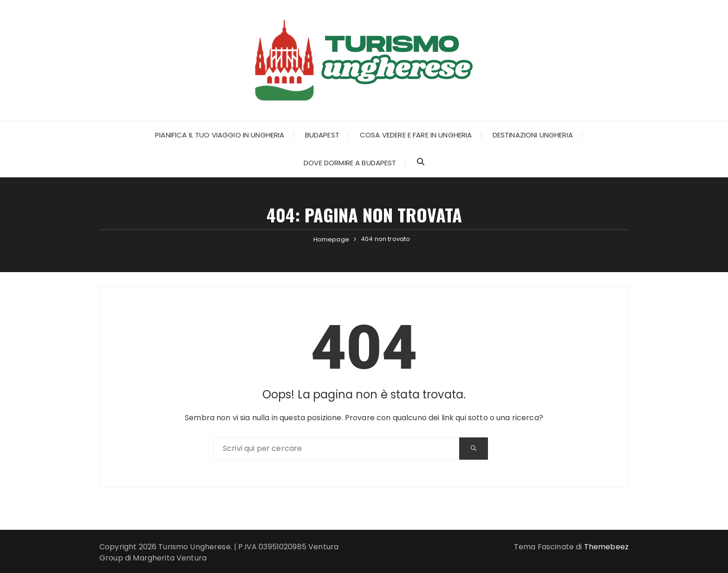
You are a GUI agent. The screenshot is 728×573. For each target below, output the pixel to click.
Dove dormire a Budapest (350, 163)
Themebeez (606, 547)
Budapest (322, 135)
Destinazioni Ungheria (533, 135)
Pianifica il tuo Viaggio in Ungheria (220, 135)
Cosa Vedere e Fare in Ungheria (416, 135)
